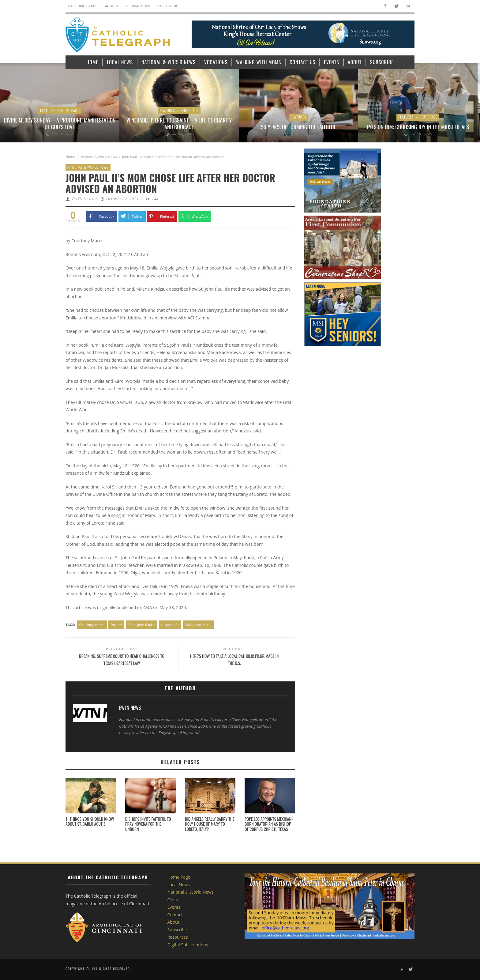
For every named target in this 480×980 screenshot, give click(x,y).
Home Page (70, 110)
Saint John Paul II (198, 625)
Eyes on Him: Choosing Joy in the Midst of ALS (418, 127)
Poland (116, 625)
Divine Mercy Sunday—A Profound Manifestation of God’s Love (60, 123)
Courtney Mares (92, 625)
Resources (178, 937)
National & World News (99, 157)
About (173, 922)
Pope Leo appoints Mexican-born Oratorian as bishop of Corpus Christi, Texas (269, 824)
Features (48, 110)
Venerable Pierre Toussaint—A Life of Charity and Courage (179, 123)
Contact (175, 915)
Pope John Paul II (141, 625)
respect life (170, 625)
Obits (173, 900)
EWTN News (83, 199)
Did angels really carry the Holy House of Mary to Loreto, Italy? (210, 824)
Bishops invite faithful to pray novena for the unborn (148, 824)
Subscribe (177, 930)
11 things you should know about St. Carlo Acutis (90, 821)
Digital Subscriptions (188, 945)
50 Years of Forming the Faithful (298, 127)
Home (70, 157)
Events (174, 907)
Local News (179, 885)
